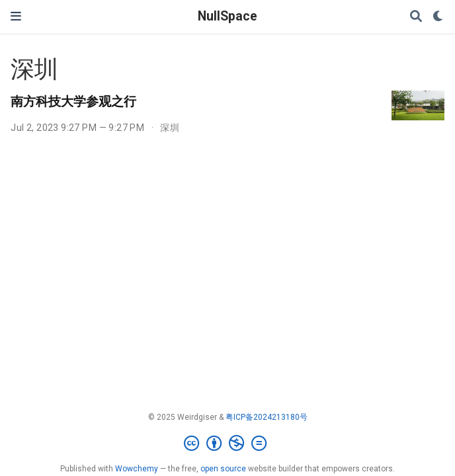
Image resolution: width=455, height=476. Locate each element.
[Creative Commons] (228, 444)
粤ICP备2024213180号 (267, 417)
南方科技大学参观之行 (73, 101)
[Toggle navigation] (16, 16)
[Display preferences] (438, 17)
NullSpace (227, 16)
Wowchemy (137, 469)
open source (223, 469)
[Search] (416, 17)
